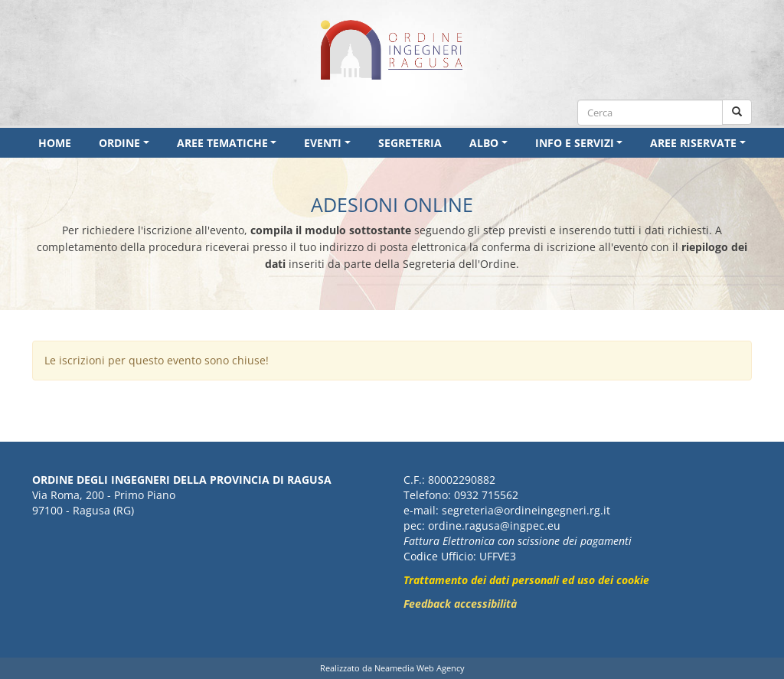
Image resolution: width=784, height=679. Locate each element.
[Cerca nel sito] (737, 112)
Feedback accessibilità (460, 604)
